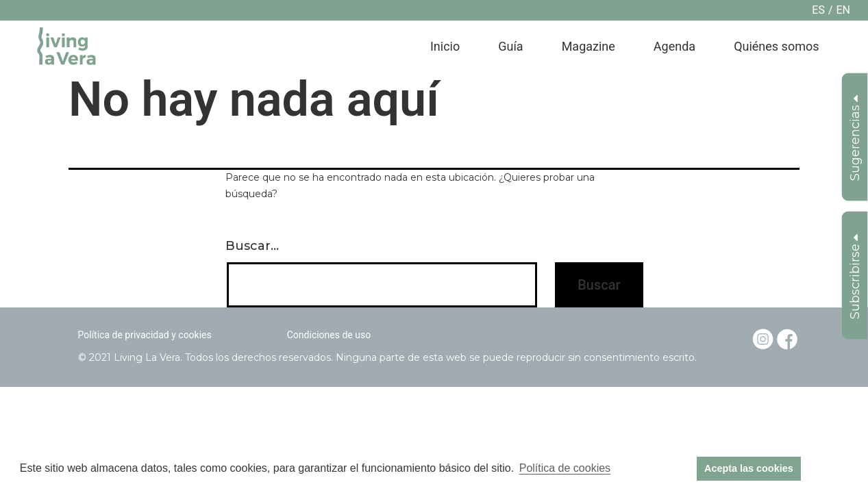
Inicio (445, 46)
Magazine (588, 46)
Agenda (674, 46)
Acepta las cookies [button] (749, 468)
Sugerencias (855, 138)
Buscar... (252, 246)
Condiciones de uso (329, 335)
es (818, 10)
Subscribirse (855, 277)
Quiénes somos (776, 46)
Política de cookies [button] (565, 468)
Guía (510, 46)
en (843, 10)
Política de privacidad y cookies (145, 335)
